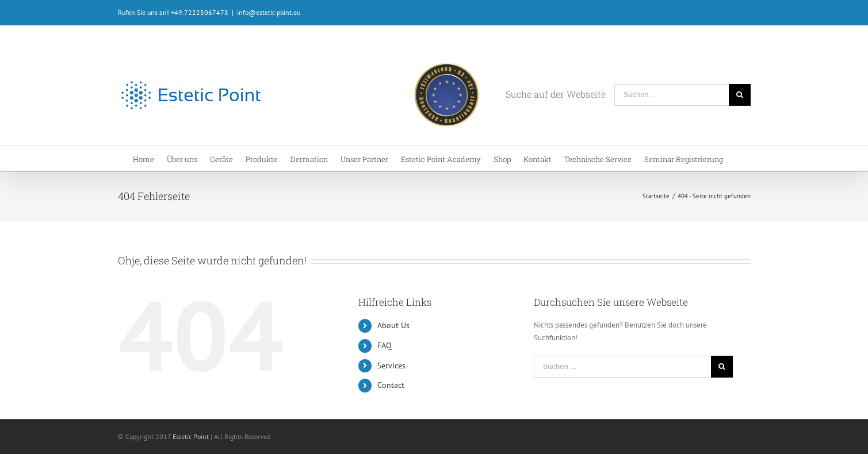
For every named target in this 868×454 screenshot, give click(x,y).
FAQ (385, 345)
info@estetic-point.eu (269, 12)
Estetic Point (191, 436)
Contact (391, 385)
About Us (393, 325)
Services (391, 365)
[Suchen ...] (672, 95)
